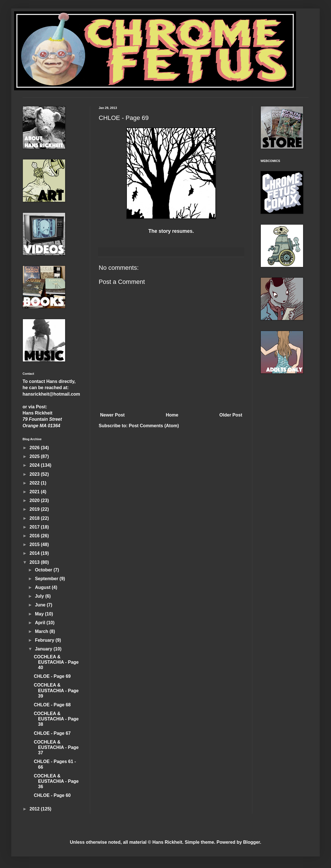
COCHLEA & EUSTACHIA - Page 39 (56, 690)
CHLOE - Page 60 (52, 795)
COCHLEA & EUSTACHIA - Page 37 (56, 747)
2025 (35, 456)
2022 (35, 483)
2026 (35, 448)
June (41, 605)
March (42, 631)
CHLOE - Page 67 (52, 733)
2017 (35, 527)
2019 (35, 509)
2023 (35, 474)
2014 (35, 553)
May (40, 614)
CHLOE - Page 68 (52, 705)
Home (172, 415)
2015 (35, 544)
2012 (35, 809)
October (44, 570)
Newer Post (112, 415)
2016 (35, 536)
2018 (35, 518)
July (40, 596)
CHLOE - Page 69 (52, 676)
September (47, 579)
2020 (35, 500)
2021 (35, 492)
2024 (35, 465)
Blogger (251, 842)
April (41, 623)
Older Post (231, 415)
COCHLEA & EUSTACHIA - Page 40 (56, 662)
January (44, 649)
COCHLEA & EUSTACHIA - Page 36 (56, 781)
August (43, 587)
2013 (35, 562)
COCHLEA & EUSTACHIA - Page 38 (56, 719)
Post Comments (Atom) (154, 426)
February (45, 640)
